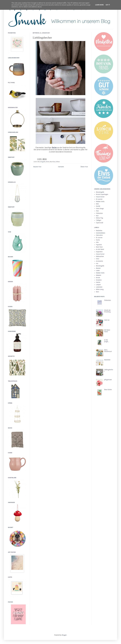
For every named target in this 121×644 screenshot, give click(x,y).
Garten (98, 282)
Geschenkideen (101, 233)
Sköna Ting (99, 218)
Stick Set (107, 320)
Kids (97, 242)
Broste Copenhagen (102, 194)
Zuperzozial (100, 223)
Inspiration (99, 252)
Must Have (53, 162)
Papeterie (99, 245)
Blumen (98, 268)
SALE (98, 259)
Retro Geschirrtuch (108, 351)
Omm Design (100, 209)
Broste (98, 278)
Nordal (98, 206)
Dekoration (99, 235)
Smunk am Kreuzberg (107, 311)
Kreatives (99, 280)
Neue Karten (108, 390)
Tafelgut (99, 220)
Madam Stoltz (100, 201)
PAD (97, 211)
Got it (108, 5)
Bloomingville (41, 162)
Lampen (98, 285)
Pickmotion (99, 213)
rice (97, 263)
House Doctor (100, 197)
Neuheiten (99, 231)
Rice (97, 216)
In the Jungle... (107, 341)
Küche (48, 162)
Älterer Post (84, 167)
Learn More (99, 5)
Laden (98, 270)
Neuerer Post (37, 167)
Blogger (64, 635)
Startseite (61, 167)
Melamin (99, 275)
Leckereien (99, 287)
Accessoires (99, 261)
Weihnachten (100, 256)
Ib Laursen (99, 199)
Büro (97, 292)
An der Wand (100, 249)
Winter (58, 162)
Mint (97, 204)
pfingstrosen (108, 380)
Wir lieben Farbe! (107, 331)
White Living (100, 289)
